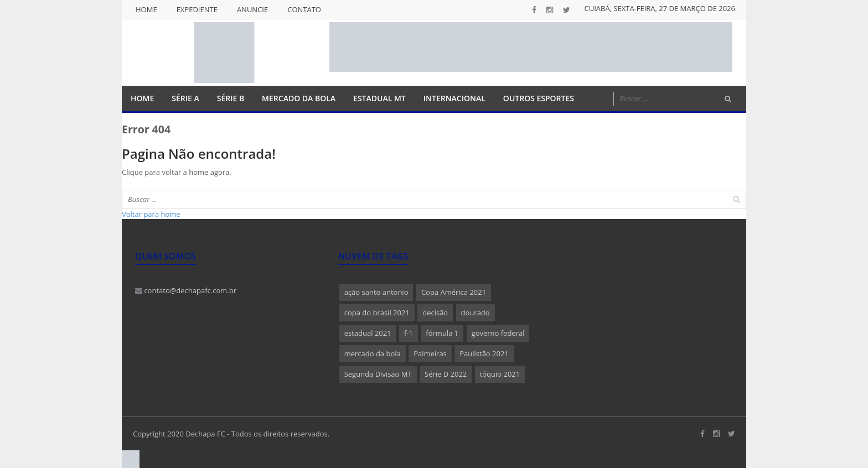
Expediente (197, 9)
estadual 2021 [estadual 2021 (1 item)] (368, 333)
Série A (185, 98)
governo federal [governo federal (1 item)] (498, 333)
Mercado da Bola (299, 98)
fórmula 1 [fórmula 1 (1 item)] (442, 333)
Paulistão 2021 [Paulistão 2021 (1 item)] (484, 353)
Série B (231, 98)
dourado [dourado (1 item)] (476, 313)
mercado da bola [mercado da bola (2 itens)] (373, 353)
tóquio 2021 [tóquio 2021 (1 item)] (500, 374)
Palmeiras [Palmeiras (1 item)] (430, 353)
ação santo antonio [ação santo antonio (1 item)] (376, 292)
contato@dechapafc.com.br (186, 290)
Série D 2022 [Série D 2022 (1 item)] (446, 374)
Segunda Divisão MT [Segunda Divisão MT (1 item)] (378, 374)
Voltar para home (151, 214)
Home (146, 9)
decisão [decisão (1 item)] (435, 313)
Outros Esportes (539, 98)
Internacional (454, 98)
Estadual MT (379, 98)
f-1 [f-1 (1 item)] (409, 333)
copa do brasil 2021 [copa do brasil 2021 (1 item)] (377, 313)
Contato (304, 9)
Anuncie (252, 9)
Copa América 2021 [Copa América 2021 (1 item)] (454, 292)
